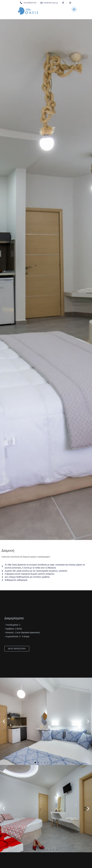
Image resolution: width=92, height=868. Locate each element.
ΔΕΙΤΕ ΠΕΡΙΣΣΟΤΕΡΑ (17, 649)
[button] (74, 9)
